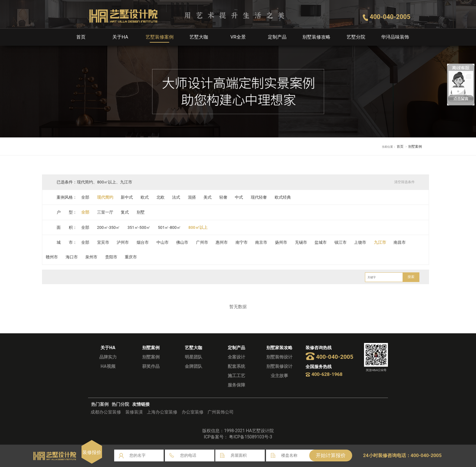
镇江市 (341, 242)
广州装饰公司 (221, 412)
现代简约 (105, 197)
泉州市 (91, 257)
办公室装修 (193, 412)
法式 (176, 197)
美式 (208, 197)
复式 (125, 212)
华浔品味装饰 (395, 37)
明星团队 (194, 357)
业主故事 (279, 376)
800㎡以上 (198, 227)
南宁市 (242, 242)
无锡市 (301, 242)
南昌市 (400, 242)
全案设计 (236, 357)
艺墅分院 (356, 37)
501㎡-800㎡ (169, 227)
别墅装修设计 (279, 366)
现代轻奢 (259, 197)
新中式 (127, 197)
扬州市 (281, 242)
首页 (81, 37)
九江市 (380, 242)
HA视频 (108, 366)
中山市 (163, 242)
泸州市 (123, 242)
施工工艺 (236, 376)
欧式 (145, 197)
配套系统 (236, 366)
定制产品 (277, 37)
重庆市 (131, 257)
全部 (85, 197)
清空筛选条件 (404, 182)
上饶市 (360, 242)
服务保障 (236, 385)
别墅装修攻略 (316, 37)
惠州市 (222, 242)
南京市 (261, 242)
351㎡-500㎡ (139, 227)
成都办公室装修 (106, 412)
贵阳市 (111, 257)
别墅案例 (151, 357)
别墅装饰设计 (279, 357)
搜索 (411, 277)
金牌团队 (194, 366)
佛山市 (182, 242)
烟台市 (143, 242)
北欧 (161, 197)
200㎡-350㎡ (108, 227)
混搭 (192, 197)
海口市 (72, 257)
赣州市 (52, 257)
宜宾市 (103, 242)
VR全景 (238, 37)
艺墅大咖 (199, 37)
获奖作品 (151, 366)
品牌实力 (108, 357)
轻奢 (223, 197)
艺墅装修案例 (160, 37)
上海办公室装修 (162, 412)
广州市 (202, 242)
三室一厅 (105, 212)
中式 (239, 197)
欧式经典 (283, 197)
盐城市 (321, 242)
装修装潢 (134, 412)
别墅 (141, 212)
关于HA (120, 37)
